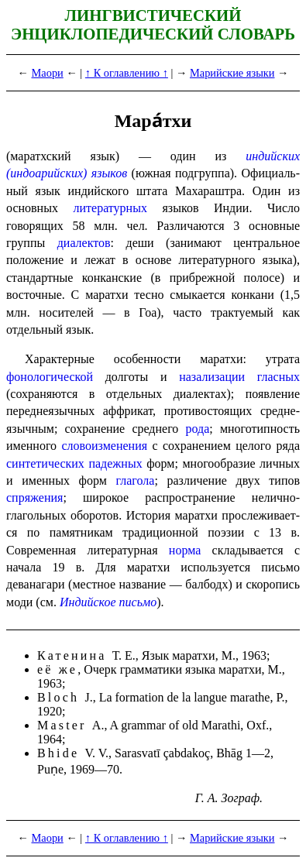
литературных (110, 208)
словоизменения (104, 446)
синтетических (45, 463)
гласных (278, 377)
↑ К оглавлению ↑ (127, 73)
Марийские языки (232, 73)
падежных (115, 463)
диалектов (84, 243)
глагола (136, 480)
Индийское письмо (108, 602)
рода (198, 429)
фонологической (50, 377)
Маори (48, 73)
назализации (212, 377)
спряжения (34, 497)
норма (185, 550)
